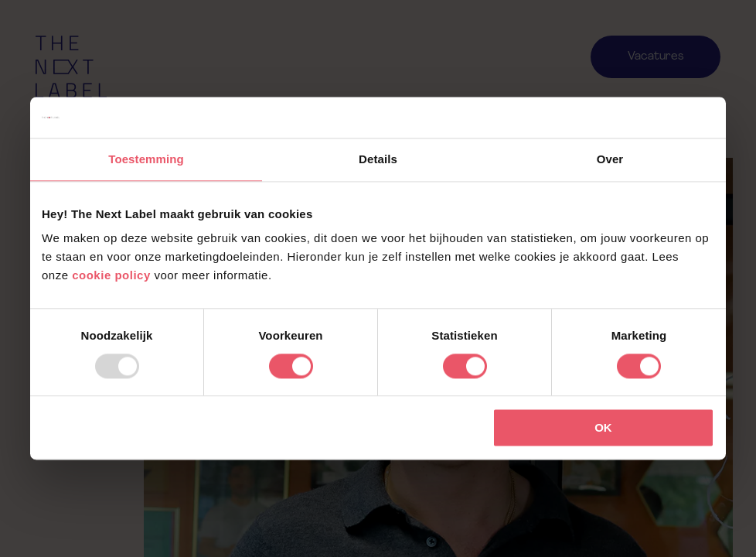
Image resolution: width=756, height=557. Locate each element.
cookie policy (111, 275)
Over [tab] (610, 159)
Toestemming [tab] (146, 159)
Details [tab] (378, 159)
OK (603, 428)
